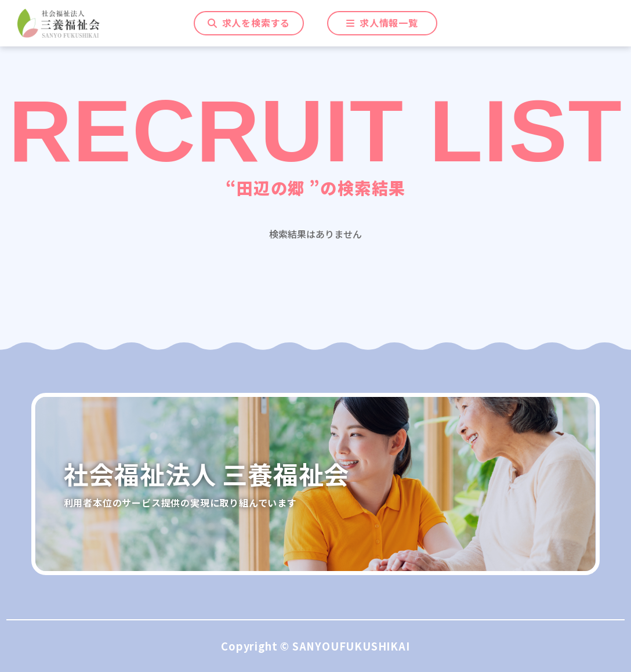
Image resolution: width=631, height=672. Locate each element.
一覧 (382, 23)
